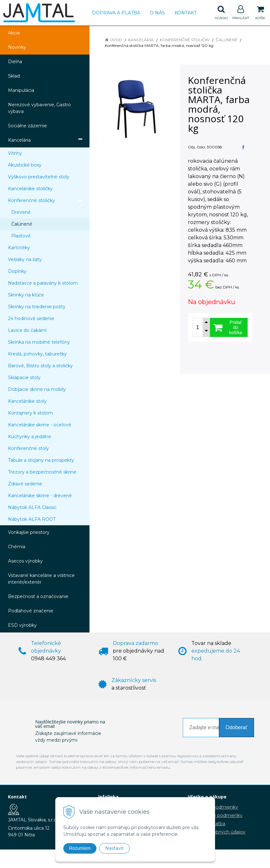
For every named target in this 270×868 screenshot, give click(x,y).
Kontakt (185, 13)
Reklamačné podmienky (215, 815)
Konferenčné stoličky (185, 40)
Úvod (116, 40)
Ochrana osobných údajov (217, 832)
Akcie (14, 33)
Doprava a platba (116, 13)
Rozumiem (80, 848)
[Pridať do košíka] (229, 327)
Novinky (17, 47)
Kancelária (141, 40)
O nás (157, 13)
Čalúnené (227, 40)
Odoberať (236, 727)
